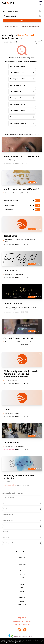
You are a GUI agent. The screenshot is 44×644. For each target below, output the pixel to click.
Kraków (22, 574)
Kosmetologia (34, 26)
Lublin (22, 578)
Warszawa (22, 564)
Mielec (22, 584)
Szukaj (22, 21)
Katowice (22, 598)
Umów (37, 201)
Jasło (22, 601)
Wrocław (22, 561)
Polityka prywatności (22, 625)
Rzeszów (22, 558)
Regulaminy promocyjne (22, 621)
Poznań (22, 591)
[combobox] (22, 11)
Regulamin (22, 618)
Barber (16, 26)
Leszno (22, 588)
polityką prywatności (17, 642)
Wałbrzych (22, 605)
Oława (22, 571)
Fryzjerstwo (8, 26)
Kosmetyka (24, 26)
